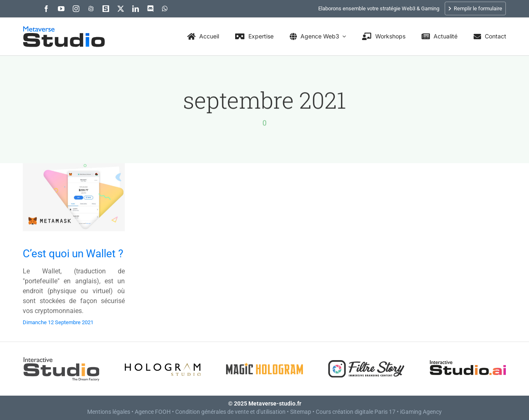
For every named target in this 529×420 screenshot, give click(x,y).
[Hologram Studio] (163, 358)
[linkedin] (136, 9)
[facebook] (46, 9)
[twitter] (121, 9)
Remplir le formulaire (475, 8)
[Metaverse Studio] (64, 30)
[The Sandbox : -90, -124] (106, 9)
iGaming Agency (421, 412)
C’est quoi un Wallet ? (73, 254)
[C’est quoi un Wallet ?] (74, 170)
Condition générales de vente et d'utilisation (230, 412)
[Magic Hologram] (264, 358)
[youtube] (61, 9)
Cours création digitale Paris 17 (356, 412)
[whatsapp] (165, 9)
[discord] (150, 9)
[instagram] (76, 9)
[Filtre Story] (366, 358)
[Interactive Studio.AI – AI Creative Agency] (468, 358)
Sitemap (301, 412)
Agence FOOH (153, 412)
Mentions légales (109, 412)
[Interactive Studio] (61, 358)
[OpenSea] (91, 9)
